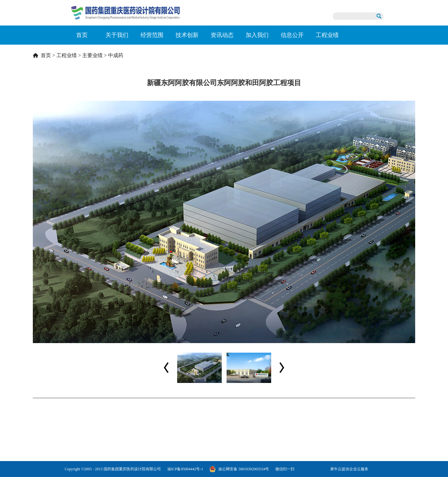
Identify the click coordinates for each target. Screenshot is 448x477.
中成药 (116, 55)
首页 (82, 35)
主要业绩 (92, 55)
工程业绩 (67, 55)
